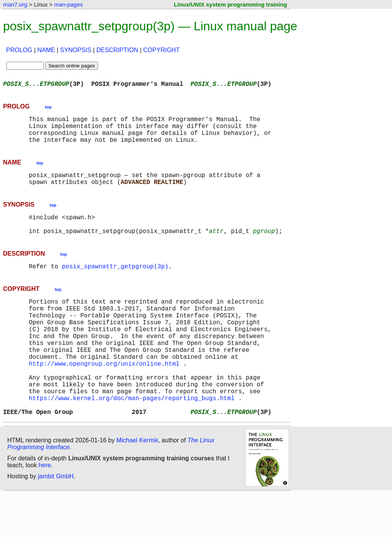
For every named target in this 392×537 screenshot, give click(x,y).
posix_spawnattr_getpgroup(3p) (115, 283)
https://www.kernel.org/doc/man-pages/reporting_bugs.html (132, 438)
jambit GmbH (56, 519)
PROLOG (19, 50)
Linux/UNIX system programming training (230, 4)
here (45, 508)
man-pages (68, 4)
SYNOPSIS (76, 50)
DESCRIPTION (117, 50)
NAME (46, 50)
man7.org (15, 4)
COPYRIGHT (161, 50)
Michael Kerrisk (137, 483)
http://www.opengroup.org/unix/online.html (104, 396)
